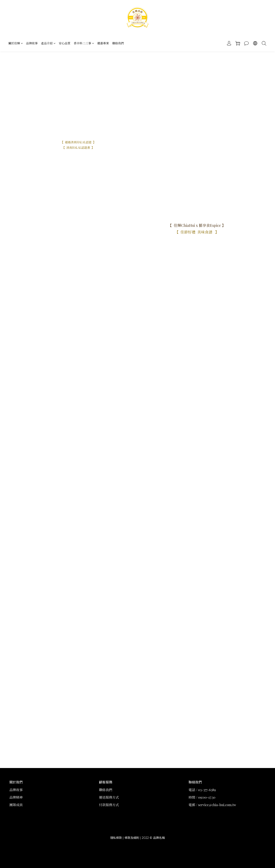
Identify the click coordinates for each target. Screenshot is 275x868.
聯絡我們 (118, 43)
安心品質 (65, 43)
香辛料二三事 (84, 43)
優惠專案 (103, 43)
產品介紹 (48, 43)
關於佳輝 (16, 43)
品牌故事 (32, 43)
